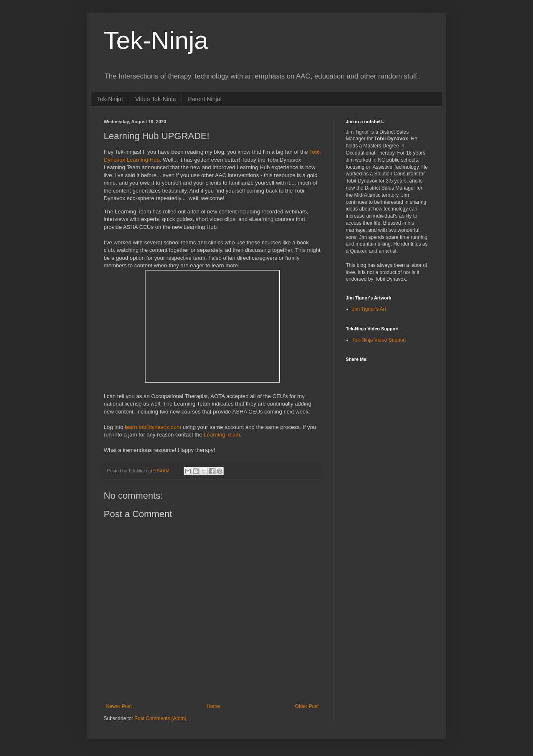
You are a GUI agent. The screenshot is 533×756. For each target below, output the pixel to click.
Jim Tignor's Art (369, 309)
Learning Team (222, 435)
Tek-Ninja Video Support (379, 340)
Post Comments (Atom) (160, 718)
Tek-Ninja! (110, 99)
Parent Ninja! (205, 99)
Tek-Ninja (156, 40)
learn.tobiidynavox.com (153, 427)
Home (213, 706)
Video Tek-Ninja (156, 99)
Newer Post (119, 706)
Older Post (307, 706)
